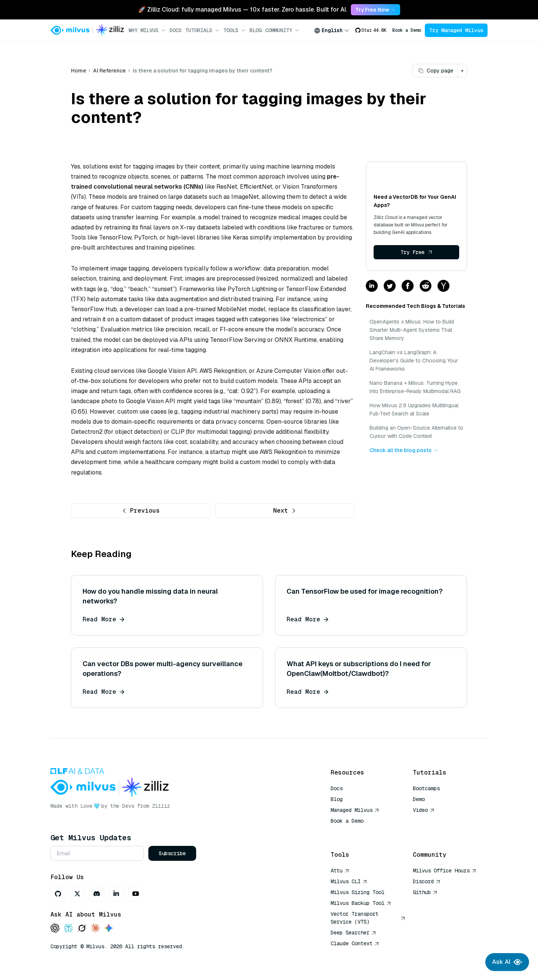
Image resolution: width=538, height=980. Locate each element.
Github (425, 892)
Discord (427, 881)
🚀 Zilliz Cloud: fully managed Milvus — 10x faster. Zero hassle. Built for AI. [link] (243, 10)
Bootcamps (426, 788)
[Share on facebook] (408, 286)
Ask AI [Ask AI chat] (507, 962)
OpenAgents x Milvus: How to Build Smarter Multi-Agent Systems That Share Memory (412, 330)
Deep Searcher (353, 933)
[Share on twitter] (390, 286)
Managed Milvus (355, 810)
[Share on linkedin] (372, 286)
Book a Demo (407, 30)
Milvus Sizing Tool (358, 892)
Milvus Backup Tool (361, 903)
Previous (141, 511)
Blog (256, 30)
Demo (419, 799)
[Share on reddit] (426, 286)
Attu (340, 871)
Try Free (417, 252)
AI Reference (109, 71)
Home (79, 71)
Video (424, 810)
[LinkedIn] (116, 894)
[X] (77, 894)
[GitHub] (58, 894)
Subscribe (172, 853)
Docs (176, 30)
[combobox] (332, 30)
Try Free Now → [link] (375, 10)
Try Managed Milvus (456, 30)
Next (285, 511)
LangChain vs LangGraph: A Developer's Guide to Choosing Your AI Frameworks (414, 361)
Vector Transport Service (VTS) (368, 918)
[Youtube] (136, 894)
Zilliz (161, 806)
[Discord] (97, 894)
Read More (103, 619)
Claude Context (355, 943)
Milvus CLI (349, 881)
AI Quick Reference (358, 832)
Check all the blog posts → (404, 450)
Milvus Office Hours (445, 871)
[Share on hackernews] (443, 286)
